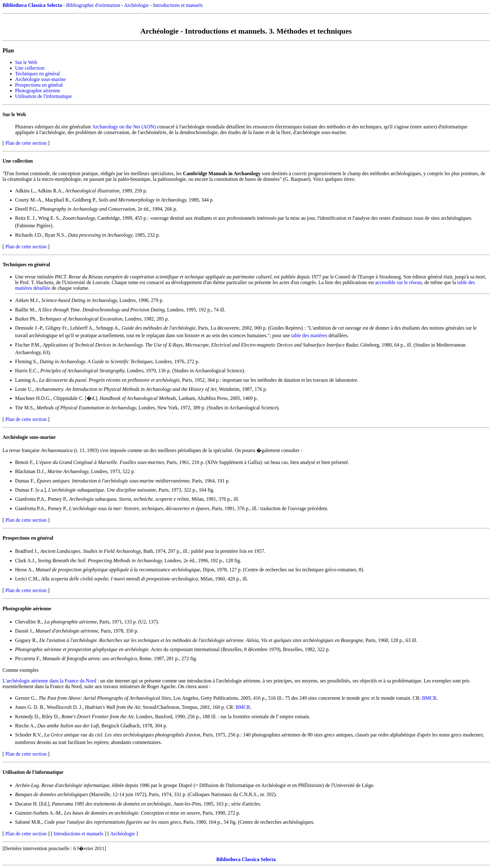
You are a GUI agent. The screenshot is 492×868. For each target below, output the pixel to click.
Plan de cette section (26, 143)
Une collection (30, 68)
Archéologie (136, 5)
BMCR (429, 698)
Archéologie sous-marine (40, 79)
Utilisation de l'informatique (43, 96)
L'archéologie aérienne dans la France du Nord (49, 681)
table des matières (309, 335)
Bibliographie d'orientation (93, 5)
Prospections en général (39, 85)
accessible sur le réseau (399, 282)
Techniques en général (37, 74)
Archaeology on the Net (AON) (124, 127)
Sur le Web (26, 62)
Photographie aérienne (38, 91)
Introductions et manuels (178, 5)
